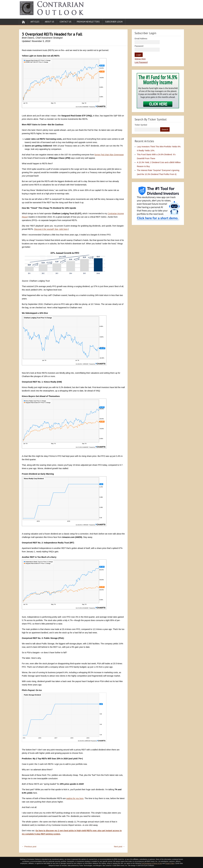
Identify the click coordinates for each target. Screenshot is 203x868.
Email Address (141, 39)
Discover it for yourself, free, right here (51, 229)
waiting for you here (75, 798)
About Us (49, 22)
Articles (35, 22)
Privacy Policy (170, 863)
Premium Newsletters (88, 22)
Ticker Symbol (141, 125)
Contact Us (65, 22)
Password (139, 46)
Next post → (119, 847)
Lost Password (141, 62)
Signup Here (140, 59)
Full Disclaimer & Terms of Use (152, 863)
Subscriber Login (114, 22)
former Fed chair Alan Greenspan (109, 155)
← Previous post (29, 847)
